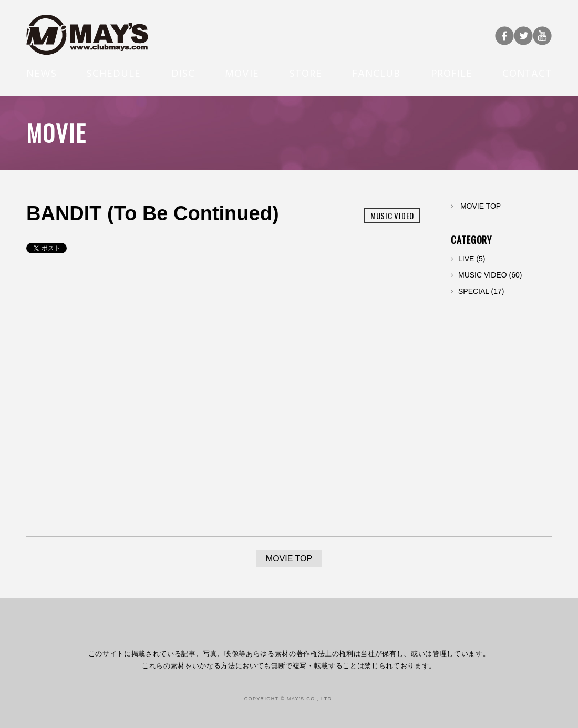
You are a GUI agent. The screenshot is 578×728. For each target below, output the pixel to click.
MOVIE (242, 73)
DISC (183, 73)
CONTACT (527, 73)
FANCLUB (376, 73)
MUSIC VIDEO (483, 275)
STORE (306, 73)
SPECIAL (474, 291)
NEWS (42, 73)
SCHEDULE (114, 73)
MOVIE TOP (481, 206)
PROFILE (452, 73)
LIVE (466, 259)
